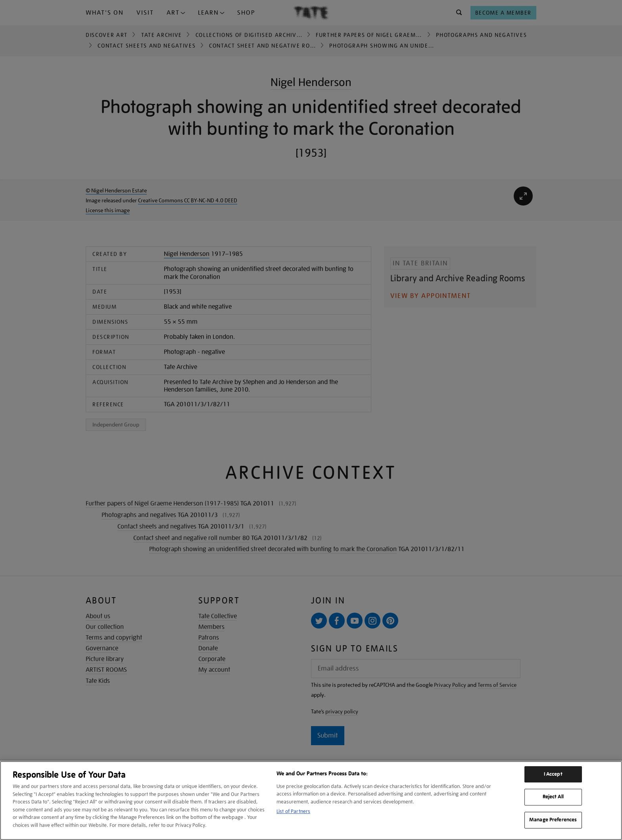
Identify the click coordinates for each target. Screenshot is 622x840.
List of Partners (293, 811)
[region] (311, 801)
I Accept (553, 774)
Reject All (553, 797)
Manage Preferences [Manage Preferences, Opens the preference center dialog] (553, 820)
